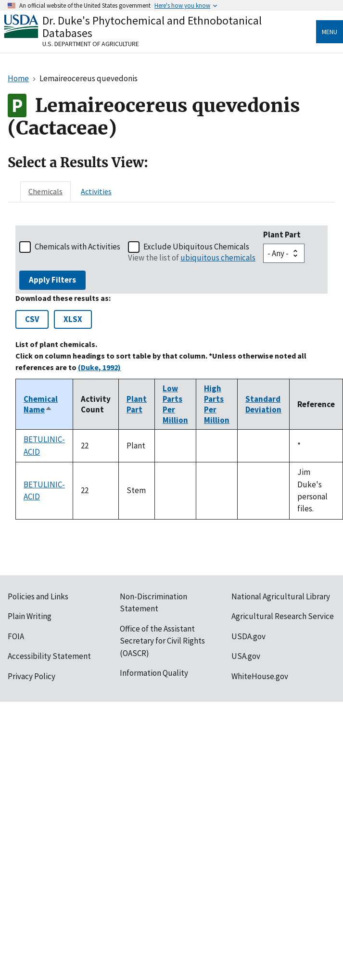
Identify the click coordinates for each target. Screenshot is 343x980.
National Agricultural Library (281, 596)
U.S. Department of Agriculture (91, 44)
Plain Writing (30, 616)
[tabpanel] (171, 372)
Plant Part (282, 235)
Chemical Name (41, 404)
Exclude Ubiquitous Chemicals (196, 247)
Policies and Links (38, 596)
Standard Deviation (263, 404)
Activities (96, 191)
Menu (330, 32)
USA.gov (246, 656)
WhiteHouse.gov (260, 676)
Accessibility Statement (49, 656)
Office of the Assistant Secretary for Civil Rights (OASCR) (162, 641)
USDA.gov (248, 636)
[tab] (45, 191)
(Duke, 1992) (99, 367)
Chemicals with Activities (77, 247)
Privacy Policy (32, 676)
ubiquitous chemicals (218, 258)
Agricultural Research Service (283, 616)
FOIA (16, 636)
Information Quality (154, 673)
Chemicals (45, 191)
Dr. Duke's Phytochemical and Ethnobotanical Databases (152, 27)
